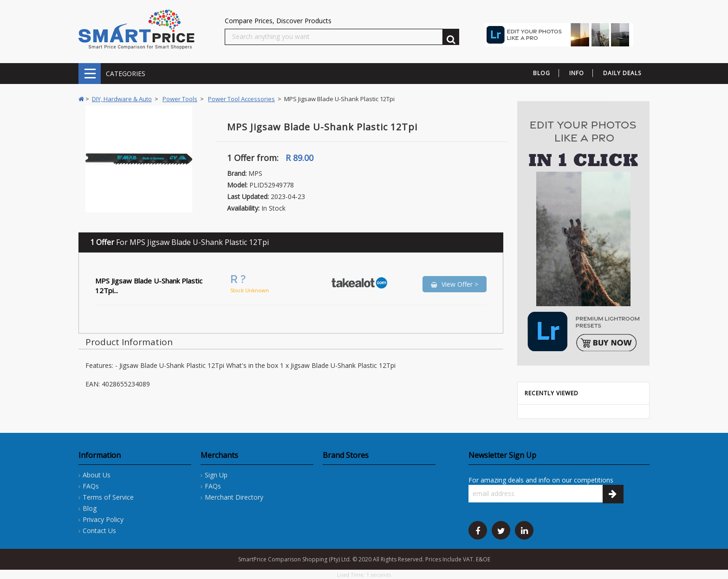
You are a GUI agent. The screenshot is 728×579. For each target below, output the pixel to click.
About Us (97, 475)
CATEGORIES (90, 74)
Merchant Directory (234, 497)
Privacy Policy (103, 519)
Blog (90, 508)
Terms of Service (108, 497)
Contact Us (99, 531)
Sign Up (216, 475)
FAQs (91, 486)
